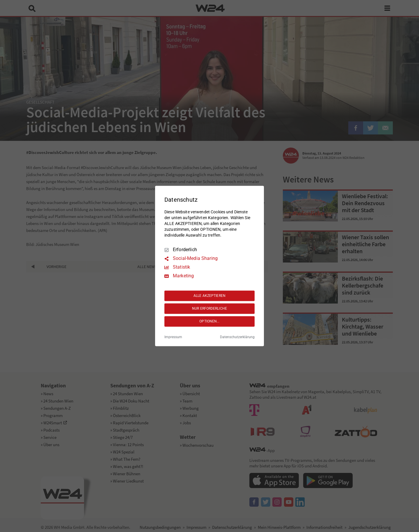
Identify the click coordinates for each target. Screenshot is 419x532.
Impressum (173, 337)
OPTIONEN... (209, 321)
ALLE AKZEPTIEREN (210, 296)
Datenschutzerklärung (237, 337)
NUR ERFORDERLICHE (210, 308)
